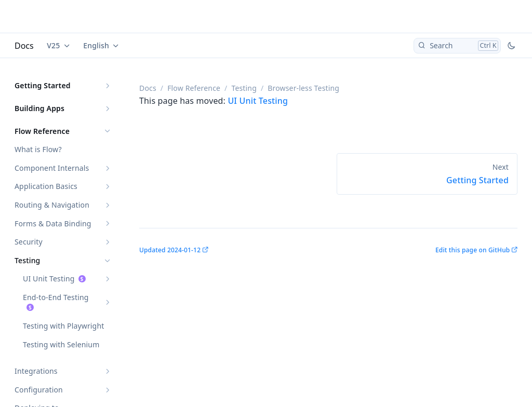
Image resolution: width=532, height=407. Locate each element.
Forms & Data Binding (53, 223)
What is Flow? (38, 149)
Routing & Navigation (52, 205)
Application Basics (46, 186)
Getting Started (43, 85)
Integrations (36, 371)
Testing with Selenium (61, 344)
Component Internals (52, 168)
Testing (27, 260)
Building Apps (39, 108)
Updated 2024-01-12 (170, 250)
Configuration (39, 390)
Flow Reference (42, 131)
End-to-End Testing (56, 297)
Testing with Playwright (63, 326)
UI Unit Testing (49, 279)
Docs (24, 46)
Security (29, 242)
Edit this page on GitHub (473, 250)
